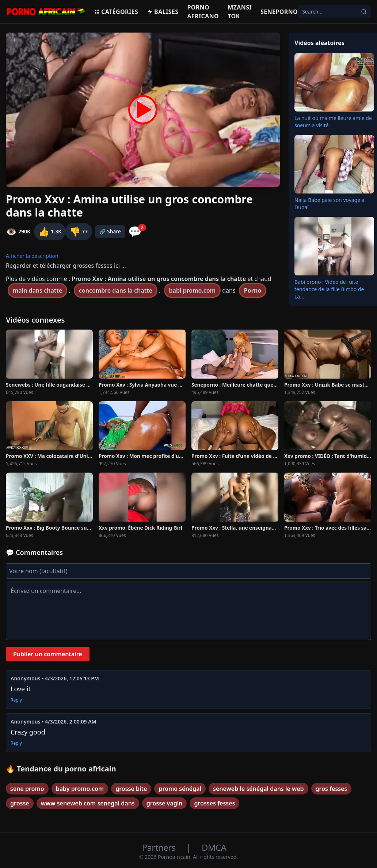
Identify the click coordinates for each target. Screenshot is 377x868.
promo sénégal (180, 789)
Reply (16, 700)
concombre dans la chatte (116, 290)
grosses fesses (214, 803)
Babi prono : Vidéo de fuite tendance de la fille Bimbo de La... (329, 289)
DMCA (214, 847)
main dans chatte (37, 290)
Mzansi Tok (240, 12)
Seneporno (279, 12)
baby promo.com (80, 789)
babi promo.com (193, 290)
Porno (253, 290)
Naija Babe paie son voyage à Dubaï (330, 204)
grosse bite (131, 789)
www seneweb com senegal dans (88, 803)
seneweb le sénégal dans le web (258, 789)
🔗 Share (110, 231)
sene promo (27, 789)
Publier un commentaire (48, 654)
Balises (163, 12)
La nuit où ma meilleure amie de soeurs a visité (333, 122)
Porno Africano (203, 12)
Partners (160, 847)
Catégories (116, 12)
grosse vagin (165, 803)
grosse (20, 803)
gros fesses (332, 789)
